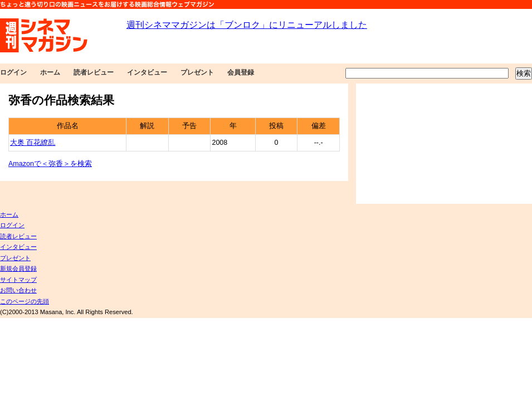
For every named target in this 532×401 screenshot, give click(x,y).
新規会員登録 (18, 268)
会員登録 (241, 72)
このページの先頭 (25, 301)
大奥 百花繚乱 (33, 143)
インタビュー (147, 72)
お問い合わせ (18, 290)
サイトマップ (18, 280)
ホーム (50, 72)
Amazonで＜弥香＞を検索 (50, 164)
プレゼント (197, 72)
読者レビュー (94, 72)
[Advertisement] (424, 144)
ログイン (13, 72)
